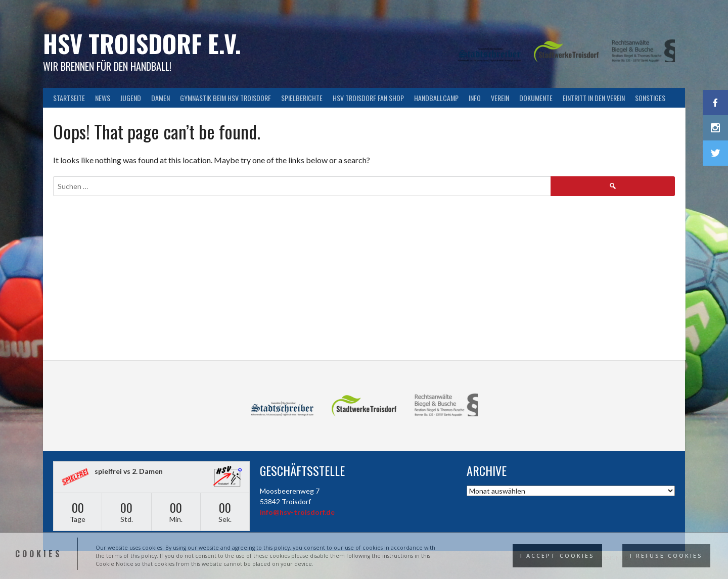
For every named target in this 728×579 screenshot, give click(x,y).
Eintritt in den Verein (594, 98)
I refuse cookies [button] (666, 556)
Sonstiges (650, 98)
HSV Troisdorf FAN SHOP (368, 98)
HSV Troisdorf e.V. (142, 43)
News (103, 98)
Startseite (69, 98)
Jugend (131, 98)
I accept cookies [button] (557, 556)
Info (475, 98)
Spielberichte (302, 98)
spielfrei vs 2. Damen (129, 471)
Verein (500, 98)
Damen (161, 98)
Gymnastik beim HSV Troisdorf (225, 98)
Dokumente (536, 98)
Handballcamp (436, 98)
